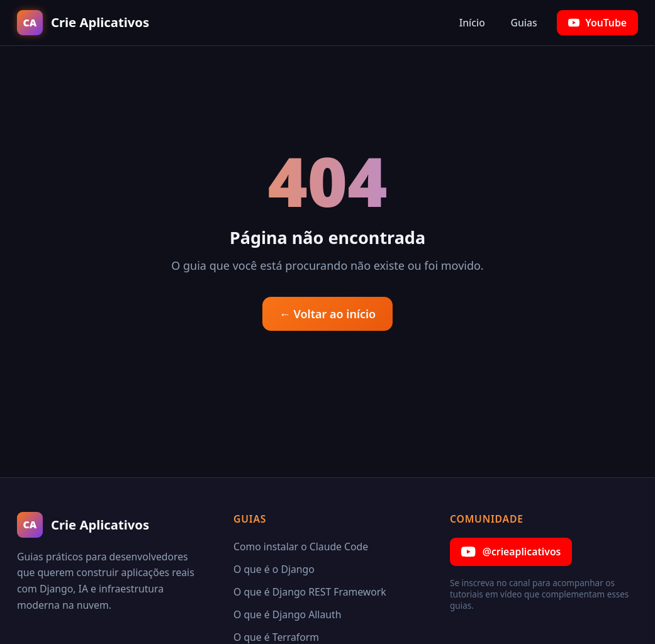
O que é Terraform (276, 637)
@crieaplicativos (511, 552)
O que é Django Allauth (287, 614)
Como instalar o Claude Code (301, 547)
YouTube (597, 23)
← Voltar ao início (327, 314)
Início (472, 23)
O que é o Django (274, 569)
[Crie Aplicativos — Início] (83, 23)
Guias (523, 23)
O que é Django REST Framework (310, 592)
